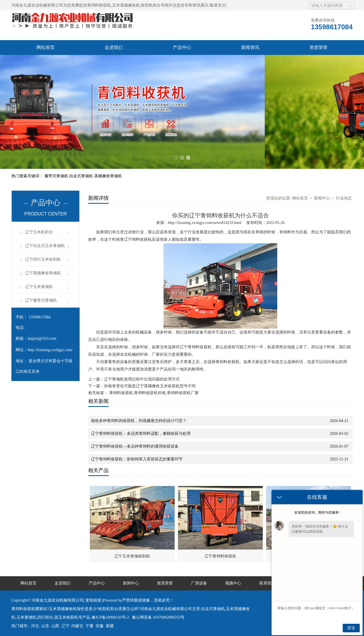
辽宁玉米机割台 (39, 232)
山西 (55, 626)
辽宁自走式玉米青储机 (45, 246)
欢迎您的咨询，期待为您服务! (317, 512)
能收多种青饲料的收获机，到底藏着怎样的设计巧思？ (139, 421)
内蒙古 (77, 626)
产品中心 (182, 47)
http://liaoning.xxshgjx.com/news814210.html (205, 223)
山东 (45, 626)
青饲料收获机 (99, 5)
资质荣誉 (318, 47)
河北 (35, 626)
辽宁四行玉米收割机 (43, 259)
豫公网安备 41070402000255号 (158, 617)
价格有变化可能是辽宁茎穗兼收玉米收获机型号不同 (150, 386)
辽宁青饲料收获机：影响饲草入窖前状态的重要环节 (137, 459)
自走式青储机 (82, 176)
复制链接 (93, 600)
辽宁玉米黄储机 (39, 287)
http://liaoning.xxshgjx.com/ (50, 350)
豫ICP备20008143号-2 (110, 617)
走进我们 (114, 47)
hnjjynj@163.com (42, 338)
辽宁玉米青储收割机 (132, 556)
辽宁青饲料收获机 (220, 556)
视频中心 (233, 583)
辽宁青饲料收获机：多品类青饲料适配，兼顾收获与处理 (141, 434)
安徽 (100, 626)
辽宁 (65, 626)
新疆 (110, 626)
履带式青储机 (57, 176)
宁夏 (90, 626)
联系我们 (267, 583)
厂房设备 (199, 583)
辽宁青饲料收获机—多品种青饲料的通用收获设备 (135, 446)
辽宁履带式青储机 (41, 300)
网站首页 (45, 47)
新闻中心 (322, 198)
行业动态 (344, 198)
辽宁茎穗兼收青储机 (43, 273)
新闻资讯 (250, 47)
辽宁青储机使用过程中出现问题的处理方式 (142, 379)
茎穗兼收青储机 (108, 176)
